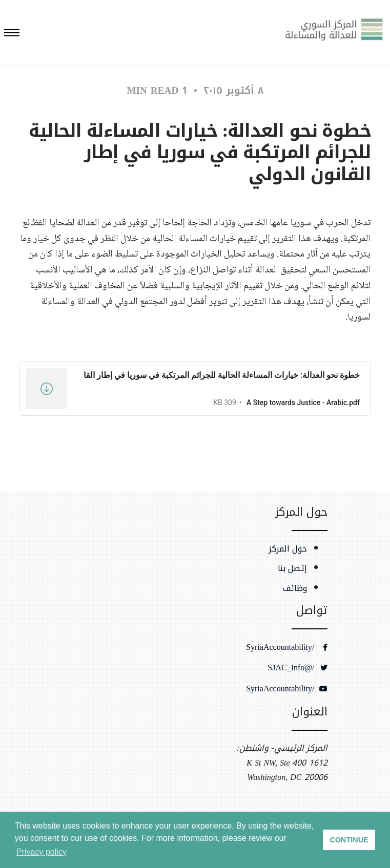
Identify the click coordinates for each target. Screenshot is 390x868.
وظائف (295, 588)
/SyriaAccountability (286, 647)
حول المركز (288, 549)
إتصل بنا (292, 568)
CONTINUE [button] (349, 840)
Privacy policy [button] (42, 852)
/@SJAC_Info (297, 668)
